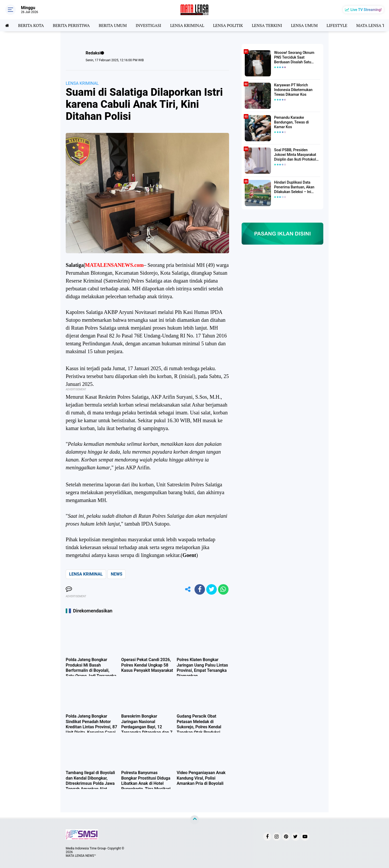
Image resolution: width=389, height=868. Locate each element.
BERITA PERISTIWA (71, 25)
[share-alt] (188, 589)
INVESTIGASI (148, 25)
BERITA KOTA (31, 25)
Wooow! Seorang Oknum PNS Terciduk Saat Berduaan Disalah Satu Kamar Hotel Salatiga (294, 58)
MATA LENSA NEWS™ (81, 856)
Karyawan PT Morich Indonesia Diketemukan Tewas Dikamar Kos (293, 90)
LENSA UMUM (304, 25)
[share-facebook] (200, 589)
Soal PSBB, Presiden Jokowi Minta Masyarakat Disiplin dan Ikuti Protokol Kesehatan (295, 155)
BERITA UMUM (113, 25)
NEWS (116, 574)
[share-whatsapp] (223, 589)
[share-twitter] (212, 589)
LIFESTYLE (337, 25)
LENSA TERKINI (267, 25)
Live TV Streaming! (366, 10)
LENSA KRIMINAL (187, 25)
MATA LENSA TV (372, 25)
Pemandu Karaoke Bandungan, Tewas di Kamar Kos (291, 122)
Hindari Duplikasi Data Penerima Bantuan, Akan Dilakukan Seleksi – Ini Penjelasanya (294, 187)
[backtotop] (194, 820)
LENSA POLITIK (228, 25)
